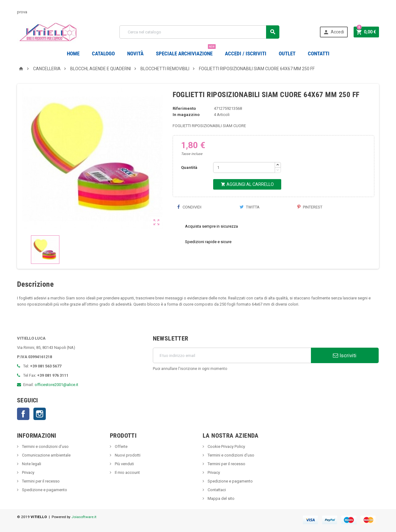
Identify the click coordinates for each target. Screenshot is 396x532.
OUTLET (287, 54)
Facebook (23, 414)
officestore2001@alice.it (56, 385)
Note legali (31, 464)
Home (73, 54)
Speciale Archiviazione (186, 51)
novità (135, 54)
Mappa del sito (221, 498)
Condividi (189, 207)
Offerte (121, 446)
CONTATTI (319, 54)
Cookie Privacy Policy (226, 446)
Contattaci (216, 490)
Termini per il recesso (40, 481)
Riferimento (184, 108)
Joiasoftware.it (84, 517)
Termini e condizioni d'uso (45, 446)
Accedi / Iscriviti (246, 54)
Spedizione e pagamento (44, 490)
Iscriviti (345, 355)
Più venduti (124, 464)
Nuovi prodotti (127, 455)
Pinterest (310, 207)
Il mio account (127, 472)
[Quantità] (244, 167)
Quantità (189, 167)
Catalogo (103, 54)
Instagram (40, 414)
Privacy (28, 472)
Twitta (250, 207)
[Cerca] (199, 32)
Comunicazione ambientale (46, 455)
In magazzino (186, 115)
